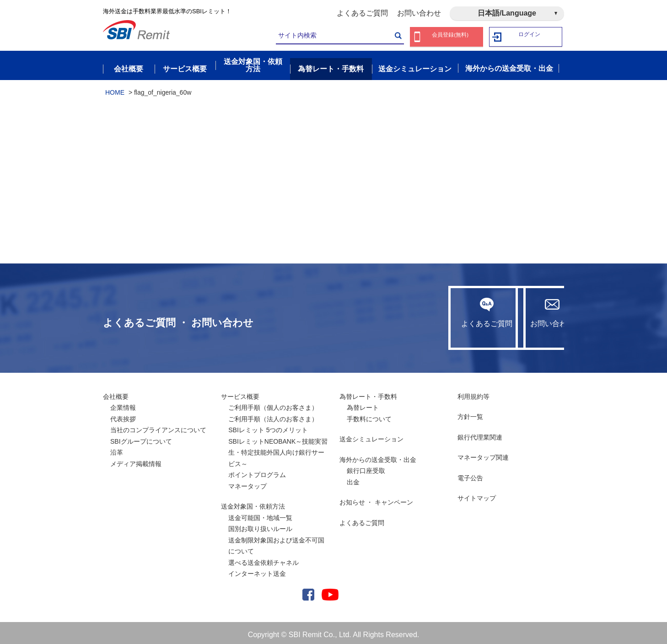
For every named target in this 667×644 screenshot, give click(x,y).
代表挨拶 (123, 415)
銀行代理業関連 (480, 433)
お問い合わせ (419, 13)
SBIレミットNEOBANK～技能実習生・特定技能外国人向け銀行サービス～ (278, 448)
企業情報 (123, 404)
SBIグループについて (141, 437)
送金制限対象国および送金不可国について (276, 542)
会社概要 (116, 392)
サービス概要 (240, 392)
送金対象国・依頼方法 (253, 503)
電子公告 (470, 474)
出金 (353, 478)
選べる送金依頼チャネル (264, 558)
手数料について (369, 415)
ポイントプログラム (257, 471)
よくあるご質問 (362, 13)
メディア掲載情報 (136, 460)
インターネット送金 (257, 570)
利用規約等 (473, 392)
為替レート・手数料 (368, 392)
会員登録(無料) (450, 37)
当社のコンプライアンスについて (158, 426)
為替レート (363, 404)
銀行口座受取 (366, 467)
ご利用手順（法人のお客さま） (273, 415)
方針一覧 (470, 413)
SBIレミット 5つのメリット (268, 426)
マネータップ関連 (483, 454)
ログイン (530, 37)
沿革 (117, 449)
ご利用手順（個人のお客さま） (273, 404)
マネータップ (247, 482)
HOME (115, 88)
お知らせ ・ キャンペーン (377, 499)
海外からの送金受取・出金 (378, 456)
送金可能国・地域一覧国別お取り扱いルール (260, 519)
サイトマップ (477, 494)
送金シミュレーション (371, 435)
